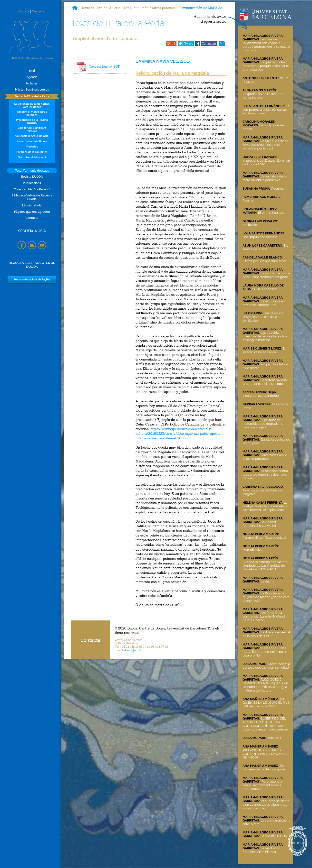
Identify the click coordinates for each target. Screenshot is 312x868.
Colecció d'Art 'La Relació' (32, 189)
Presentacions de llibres (32, 141)
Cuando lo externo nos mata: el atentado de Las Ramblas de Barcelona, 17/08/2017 (266, 566)
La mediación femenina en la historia (262, 850)
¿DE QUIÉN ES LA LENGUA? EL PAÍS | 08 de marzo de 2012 (266, 703)
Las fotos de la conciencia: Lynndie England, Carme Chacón (264, 616)
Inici (32, 71)
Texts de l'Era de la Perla (32, 96)
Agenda (32, 77)
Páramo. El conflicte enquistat (264, 538)
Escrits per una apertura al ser (264, 261)
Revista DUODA (32, 177)
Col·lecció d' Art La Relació (32, 136)
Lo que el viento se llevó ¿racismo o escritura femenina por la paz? (266, 145)
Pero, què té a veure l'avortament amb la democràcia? (262, 785)
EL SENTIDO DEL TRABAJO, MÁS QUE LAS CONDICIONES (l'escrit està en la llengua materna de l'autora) (265, 724)
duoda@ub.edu (133, 650)
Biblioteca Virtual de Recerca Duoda (32, 197)
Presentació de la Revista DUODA (32, 121)
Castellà (38, 11)
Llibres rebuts (32, 205)
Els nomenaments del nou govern (265, 767)
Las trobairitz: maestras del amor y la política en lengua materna (265, 336)
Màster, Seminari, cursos (32, 89)
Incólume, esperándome (261, 396)
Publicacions (32, 183)
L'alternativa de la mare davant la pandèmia (264, 178)
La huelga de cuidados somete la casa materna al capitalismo (265, 506)
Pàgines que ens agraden (32, 212)
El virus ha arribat (265, 289)
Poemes (277, 189)
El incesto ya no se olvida (264, 350)
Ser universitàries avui (32, 157)
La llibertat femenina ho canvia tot (259, 524)
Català (24, 11)
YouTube (42, 245)
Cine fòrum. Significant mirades (32, 129)
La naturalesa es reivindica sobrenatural (264, 303)
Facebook (22, 245)
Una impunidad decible (260, 237)
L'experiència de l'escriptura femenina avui (263, 96)
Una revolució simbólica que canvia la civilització (263, 317)
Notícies (32, 83)
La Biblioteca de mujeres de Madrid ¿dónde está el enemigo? (266, 597)
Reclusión (250, 225)
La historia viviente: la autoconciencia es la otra (266, 382)
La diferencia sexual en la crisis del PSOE (266, 634)
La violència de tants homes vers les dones (32, 105)
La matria (268, 581)
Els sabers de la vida (265, 247)
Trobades (32, 147)
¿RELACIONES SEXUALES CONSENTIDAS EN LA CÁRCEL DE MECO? (265, 754)
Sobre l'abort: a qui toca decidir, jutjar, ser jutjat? (266, 666)
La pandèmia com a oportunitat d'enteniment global (266, 275)
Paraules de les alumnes (32, 152)
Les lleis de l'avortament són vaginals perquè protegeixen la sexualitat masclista (266, 45)
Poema (248, 200)
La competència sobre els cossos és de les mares (266, 110)
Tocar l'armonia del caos (32, 171)
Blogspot (32, 245)
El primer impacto (271, 213)
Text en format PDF (104, 66)
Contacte (32, 218)
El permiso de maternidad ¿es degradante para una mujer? (263, 424)
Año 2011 (274, 738)
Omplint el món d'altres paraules (32, 113)
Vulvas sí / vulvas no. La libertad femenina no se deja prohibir (265, 652)
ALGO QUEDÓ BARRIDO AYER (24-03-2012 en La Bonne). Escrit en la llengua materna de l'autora (265, 685)
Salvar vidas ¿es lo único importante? (265, 457)
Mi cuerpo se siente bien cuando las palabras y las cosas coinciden (266, 805)
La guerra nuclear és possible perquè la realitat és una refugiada (266, 66)
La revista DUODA (274, 836)
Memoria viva (252, 550)
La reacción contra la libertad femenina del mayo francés (265, 475)
